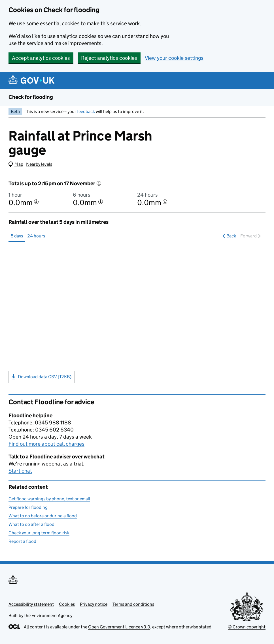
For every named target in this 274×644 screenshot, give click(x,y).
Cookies (67, 604)
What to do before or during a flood (43, 516)
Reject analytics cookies (109, 58)
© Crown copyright (247, 627)
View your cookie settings (174, 58)
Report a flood (22, 541)
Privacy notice (94, 604)
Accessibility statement (31, 604)
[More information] (99, 183)
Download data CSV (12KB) (42, 377)
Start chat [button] (20, 471)
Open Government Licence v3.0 (119, 627)
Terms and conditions (133, 604)
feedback (86, 111)
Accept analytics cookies (41, 58)
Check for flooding (31, 97)
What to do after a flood (31, 524)
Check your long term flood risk (39, 533)
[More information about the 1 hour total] (36, 202)
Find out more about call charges (46, 444)
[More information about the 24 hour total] (165, 202)
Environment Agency (52, 616)
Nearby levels (39, 164)
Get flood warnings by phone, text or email (49, 499)
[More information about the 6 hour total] (101, 202)
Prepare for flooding (28, 507)
